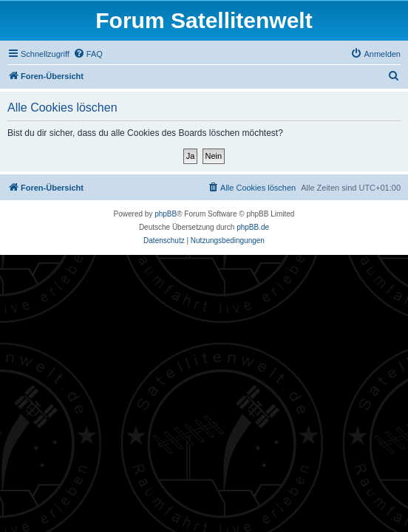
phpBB (166, 214)
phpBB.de (253, 227)
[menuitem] (88, 54)
